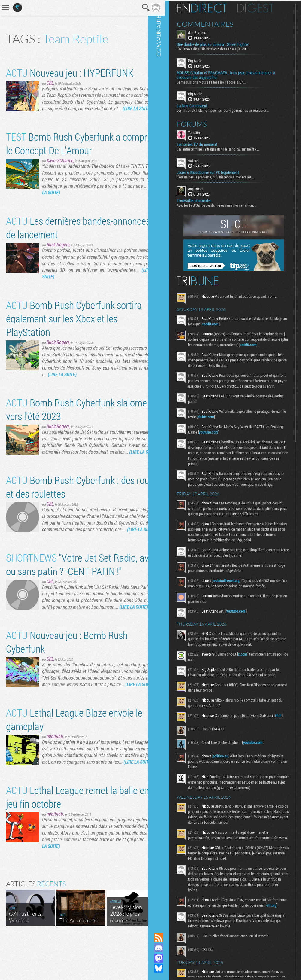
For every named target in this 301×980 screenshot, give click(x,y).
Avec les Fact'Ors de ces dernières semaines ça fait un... (225, 205)
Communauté (167, 461)
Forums (201, 123)
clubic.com (230, 422)
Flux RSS (167, 938)
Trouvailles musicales (203, 200)
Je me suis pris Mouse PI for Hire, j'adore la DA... (220, 81)
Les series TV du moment (206, 144)
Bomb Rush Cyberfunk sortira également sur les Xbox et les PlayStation (74, 325)
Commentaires (214, 23)
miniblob (55, 769)
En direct (210, 8)
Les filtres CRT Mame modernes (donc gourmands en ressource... (232, 109)
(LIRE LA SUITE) (75, 115)
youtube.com (231, 437)
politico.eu (229, 773)
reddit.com (238, 323)
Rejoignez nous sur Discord (167, 948)
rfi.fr (201, 736)
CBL (50, 83)
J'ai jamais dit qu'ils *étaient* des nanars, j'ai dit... (222, 48)
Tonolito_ (204, 132)
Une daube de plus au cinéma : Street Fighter (221, 44)
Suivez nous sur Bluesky (167, 968)
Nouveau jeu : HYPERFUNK (70, 73)
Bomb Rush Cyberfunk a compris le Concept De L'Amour (65, 150)
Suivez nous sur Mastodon (167, 958)
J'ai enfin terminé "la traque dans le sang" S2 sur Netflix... (227, 148)
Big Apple (204, 60)
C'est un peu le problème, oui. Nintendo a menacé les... (224, 176)
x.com (251, 670)
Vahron (202, 160)
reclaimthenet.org (235, 596)
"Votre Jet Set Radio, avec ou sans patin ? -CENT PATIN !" (74, 584)
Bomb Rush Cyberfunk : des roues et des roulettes (70, 500)
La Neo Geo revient (201, 105)
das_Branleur (206, 32)
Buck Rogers (58, 251)
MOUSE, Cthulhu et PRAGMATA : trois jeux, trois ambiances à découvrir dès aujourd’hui (235, 75)
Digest (264, 8)
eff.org (211, 933)
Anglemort (204, 188)
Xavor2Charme (60, 167)
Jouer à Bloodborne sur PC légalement (216, 172)
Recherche (138, 8)
